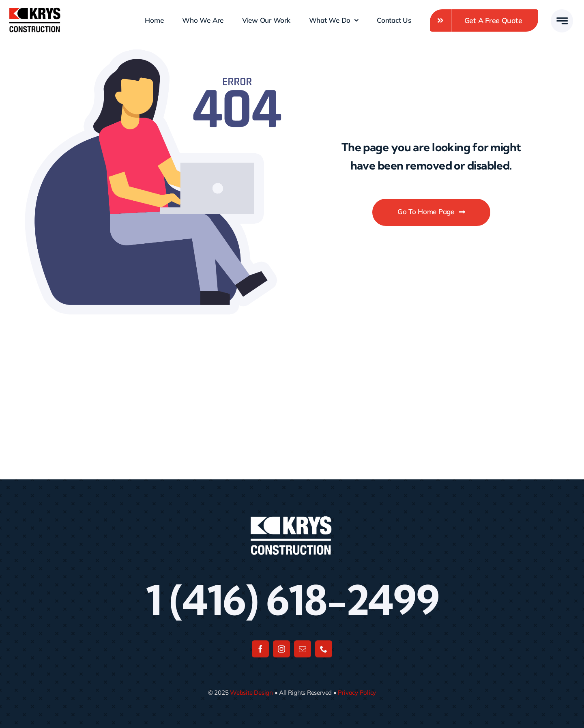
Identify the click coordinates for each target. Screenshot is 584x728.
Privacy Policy (357, 693)
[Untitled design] (35, 10)
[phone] (324, 649)
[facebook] (260, 649)
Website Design (251, 693)
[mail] (303, 649)
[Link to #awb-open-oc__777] (562, 21)
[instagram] (281, 649)
